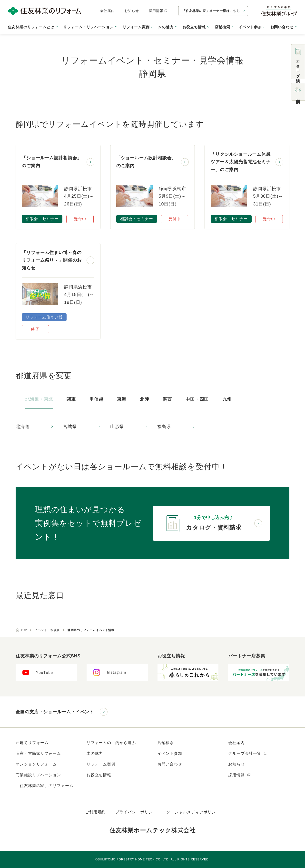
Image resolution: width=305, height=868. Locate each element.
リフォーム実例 (136, 27)
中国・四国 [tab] (197, 399)
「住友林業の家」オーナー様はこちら (211, 11)
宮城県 (70, 427)
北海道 (23, 427)
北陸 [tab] (145, 399)
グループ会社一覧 (248, 753)
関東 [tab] (71, 399)
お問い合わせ (170, 764)
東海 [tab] (122, 399)
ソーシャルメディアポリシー (193, 812)
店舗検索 (223, 27)
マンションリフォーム (36, 764)
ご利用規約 (95, 812)
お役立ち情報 (99, 775)
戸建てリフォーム (32, 743)
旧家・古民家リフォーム (38, 753)
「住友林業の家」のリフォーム (44, 786)
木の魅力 (95, 753)
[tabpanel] (152, 427)
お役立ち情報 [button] (194, 27)
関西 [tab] (167, 399)
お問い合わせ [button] (282, 27)
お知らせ (132, 11)
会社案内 (108, 11)
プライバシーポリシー (136, 812)
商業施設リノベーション (38, 775)
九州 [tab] (227, 399)
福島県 (164, 427)
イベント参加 (250, 27)
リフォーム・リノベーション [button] (88, 27)
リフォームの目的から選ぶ (111, 743)
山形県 (117, 427)
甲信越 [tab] (96, 399)
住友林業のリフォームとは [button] (31, 27)
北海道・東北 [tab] (39, 399)
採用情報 (158, 11)
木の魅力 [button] (166, 27)
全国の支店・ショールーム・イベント (55, 712)
